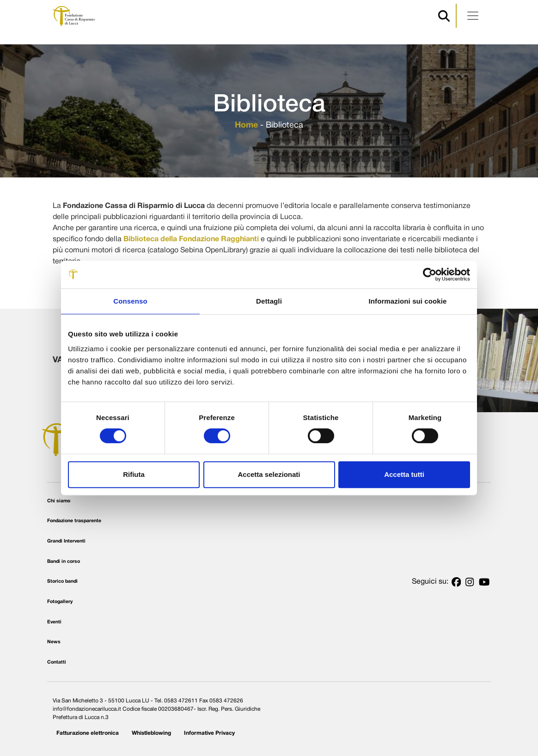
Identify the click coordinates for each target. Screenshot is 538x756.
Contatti (57, 662)
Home (246, 125)
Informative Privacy (209, 733)
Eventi (54, 622)
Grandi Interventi (66, 541)
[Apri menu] (473, 16)
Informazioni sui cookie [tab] (408, 301)
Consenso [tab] (130, 301)
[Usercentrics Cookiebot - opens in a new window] (430, 274)
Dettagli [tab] (269, 301)
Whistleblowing (151, 733)
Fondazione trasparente (74, 521)
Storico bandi (62, 582)
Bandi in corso (64, 562)
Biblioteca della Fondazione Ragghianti (191, 239)
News (54, 642)
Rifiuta (134, 474)
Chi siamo (59, 501)
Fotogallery (60, 602)
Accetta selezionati (269, 474)
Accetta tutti (404, 474)
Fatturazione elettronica (88, 733)
